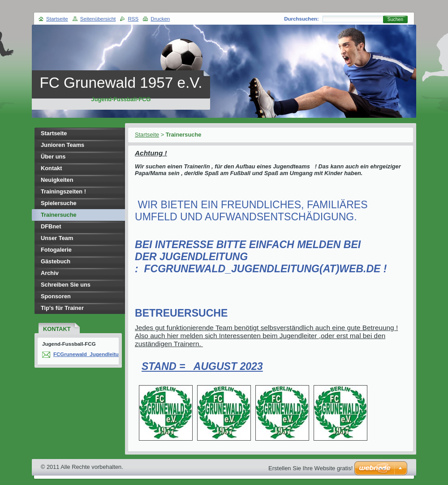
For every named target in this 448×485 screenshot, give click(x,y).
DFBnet (51, 226)
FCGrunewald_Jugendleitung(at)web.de (102, 354)
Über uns (53, 157)
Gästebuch (56, 261)
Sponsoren (56, 296)
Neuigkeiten (57, 180)
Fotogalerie (56, 250)
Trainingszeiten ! (63, 191)
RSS (133, 19)
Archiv (50, 273)
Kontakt (52, 168)
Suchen (395, 19)
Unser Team (57, 238)
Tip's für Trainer (62, 308)
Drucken (160, 19)
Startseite (147, 135)
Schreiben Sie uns (66, 285)
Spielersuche (59, 203)
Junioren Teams (62, 145)
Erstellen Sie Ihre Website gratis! (310, 468)
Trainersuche (59, 215)
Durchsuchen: (301, 19)
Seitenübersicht (98, 19)
